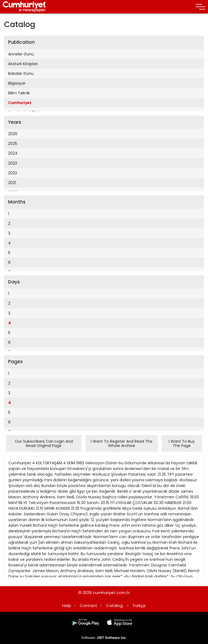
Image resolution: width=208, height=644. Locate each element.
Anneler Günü (21, 54)
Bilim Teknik (19, 93)
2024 (13, 153)
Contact (89, 605)
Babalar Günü (21, 74)
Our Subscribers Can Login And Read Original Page (44, 443)
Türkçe (139, 605)
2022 (13, 173)
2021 (12, 183)
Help (67, 605)
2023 (13, 163)
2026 (13, 134)
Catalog (114, 605)
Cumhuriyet (20, 103)
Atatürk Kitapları (23, 64)
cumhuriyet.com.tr (111, 593)
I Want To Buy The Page (182, 443)
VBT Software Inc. (112, 638)
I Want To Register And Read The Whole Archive (122, 443)
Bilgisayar (17, 83)
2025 (13, 144)
